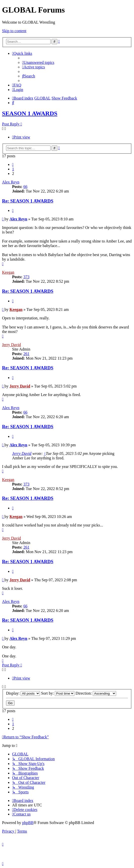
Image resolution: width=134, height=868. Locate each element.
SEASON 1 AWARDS (30, 113)
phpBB (28, 823)
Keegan (8, 272)
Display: (23, 693)
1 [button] (13, 169)
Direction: (96, 693)
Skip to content (14, 31)
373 (26, 277)
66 (25, 187)
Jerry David (11, 345)
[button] (13, 164)
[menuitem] (38, 62)
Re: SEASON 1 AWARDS (28, 201)
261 (26, 354)
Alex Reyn (11, 182)
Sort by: (58, 693)
